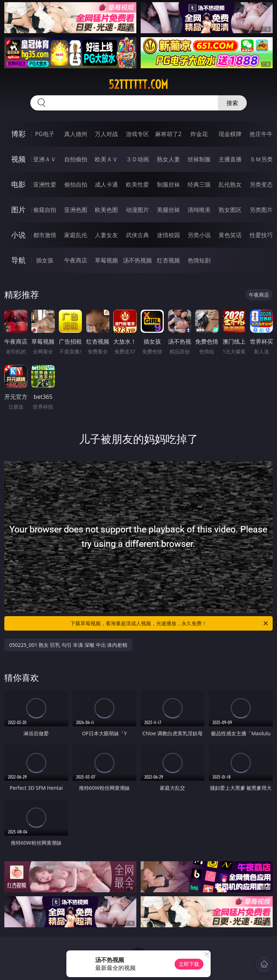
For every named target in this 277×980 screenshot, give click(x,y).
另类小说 (199, 235)
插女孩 (45, 260)
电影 (18, 184)
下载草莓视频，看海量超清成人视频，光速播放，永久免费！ (170, 623)
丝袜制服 (199, 159)
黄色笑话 (230, 235)
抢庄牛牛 (261, 134)
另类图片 (261, 210)
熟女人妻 (168, 159)
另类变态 (261, 184)
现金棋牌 (230, 134)
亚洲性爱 (45, 184)
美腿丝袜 (168, 210)
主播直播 (230, 159)
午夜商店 (76, 260)
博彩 (18, 134)
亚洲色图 (76, 210)
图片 (18, 210)
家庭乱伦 (76, 235)
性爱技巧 (261, 235)
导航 (18, 260)
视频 (18, 159)
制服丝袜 (168, 184)
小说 (18, 235)
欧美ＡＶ (106, 159)
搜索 (232, 103)
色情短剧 (199, 260)
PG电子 (45, 134)
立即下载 (189, 964)
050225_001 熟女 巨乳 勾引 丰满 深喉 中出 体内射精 (69, 645)
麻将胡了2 (168, 134)
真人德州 (76, 134)
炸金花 (199, 134)
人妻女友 (106, 235)
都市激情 (45, 235)
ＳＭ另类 (261, 159)
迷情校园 (168, 235)
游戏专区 (137, 134)
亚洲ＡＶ (45, 159)
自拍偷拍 (76, 159)
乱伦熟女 (230, 184)
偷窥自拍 (45, 210)
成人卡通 (106, 184)
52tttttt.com (138, 84)
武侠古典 (137, 235)
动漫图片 (137, 210)
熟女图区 (230, 210)
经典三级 (199, 184)
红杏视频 (168, 260)
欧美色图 (106, 210)
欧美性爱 (137, 184)
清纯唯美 (199, 210)
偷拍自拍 (76, 184)
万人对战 (106, 134)
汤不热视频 (137, 260)
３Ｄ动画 (137, 159)
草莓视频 (106, 260)
